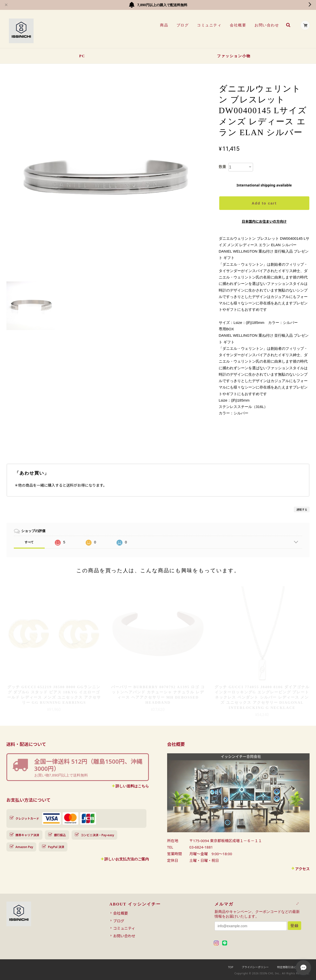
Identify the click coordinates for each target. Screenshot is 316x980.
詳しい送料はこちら (132, 786)
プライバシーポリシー (255, 967)
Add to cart (264, 203)
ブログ (182, 25)
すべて (29, 542)
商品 (164, 25)
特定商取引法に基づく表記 (293, 967)
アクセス (302, 869)
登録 (295, 926)
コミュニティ (209, 25)
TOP (231, 967)
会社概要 (238, 25)
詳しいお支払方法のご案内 (127, 859)
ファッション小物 (234, 56)
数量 (222, 167)
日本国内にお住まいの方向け (264, 221)
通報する (302, 509)
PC (82, 56)
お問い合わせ (267, 25)
